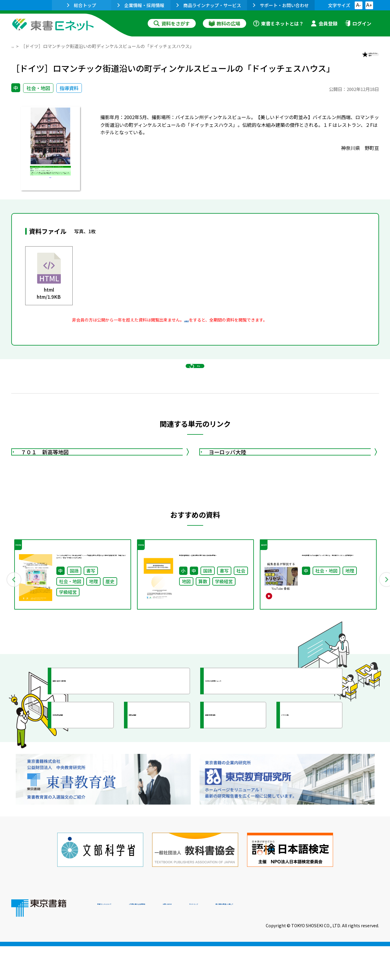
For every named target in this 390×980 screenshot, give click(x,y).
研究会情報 (153, 775)
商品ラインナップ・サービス (209, 5)
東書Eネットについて (120, 940)
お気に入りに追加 (353, 59)
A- (359, 5)
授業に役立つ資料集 (87, 741)
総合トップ (82, 5)
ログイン (358, 23)
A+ (369, 5)
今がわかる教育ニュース (245, 741)
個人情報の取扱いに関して (351, 940)
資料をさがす (172, 23)
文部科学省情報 (82, 775)
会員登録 (324, 23)
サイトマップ (290, 940)
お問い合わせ (244, 940)
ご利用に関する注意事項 (187, 940)
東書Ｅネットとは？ (278, 23)
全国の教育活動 (234, 775)
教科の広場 (225, 23)
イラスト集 (305, 775)
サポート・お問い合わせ (281, 5)
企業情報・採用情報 (141, 5)
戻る (195, 391)
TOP (16, 46)
